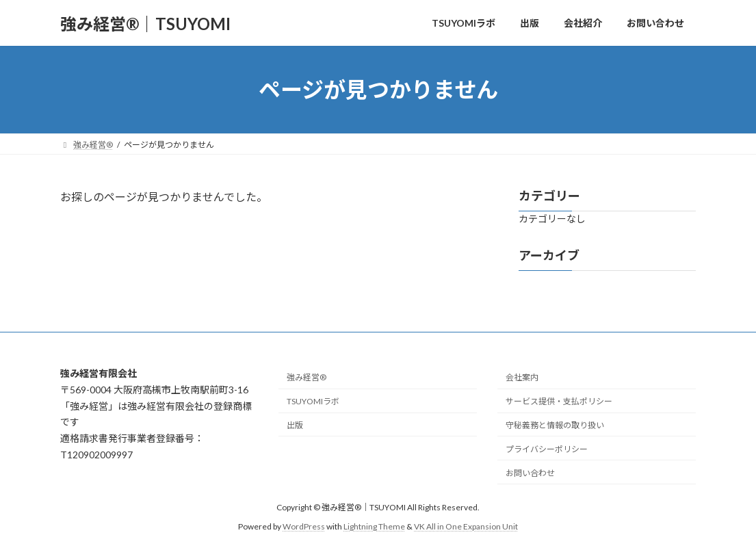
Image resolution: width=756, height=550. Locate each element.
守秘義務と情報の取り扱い (555, 425)
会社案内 (522, 377)
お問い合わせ (530, 472)
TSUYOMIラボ (313, 401)
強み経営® (307, 377)
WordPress (304, 526)
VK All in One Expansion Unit (466, 526)
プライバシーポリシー (547, 448)
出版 (295, 425)
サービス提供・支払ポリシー (559, 401)
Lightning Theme (374, 526)
